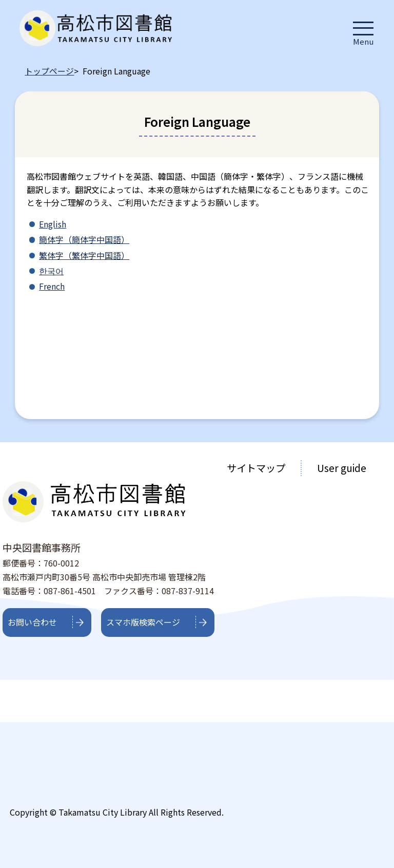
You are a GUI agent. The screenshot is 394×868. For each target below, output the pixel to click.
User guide (342, 468)
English (53, 224)
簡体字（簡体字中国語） (84, 239)
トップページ (49, 71)
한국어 (51, 271)
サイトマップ (256, 468)
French (52, 286)
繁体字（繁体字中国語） (84, 255)
